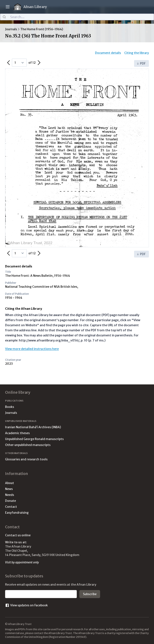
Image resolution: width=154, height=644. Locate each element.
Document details (108, 53)
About (10, 483)
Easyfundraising (17, 513)
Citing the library (137, 53)
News (9, 489)
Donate (10, 501)
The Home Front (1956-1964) (42, 29)
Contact (11, 507)
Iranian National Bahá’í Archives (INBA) (33, 427)
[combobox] (77, 17)
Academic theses (17, 433)
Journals (11, 29)
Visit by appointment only (22, 562)
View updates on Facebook (26, 605)
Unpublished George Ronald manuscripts (34, 439)
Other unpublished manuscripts (28, 445)
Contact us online (18, 535)
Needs (10, 495)
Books (10, 407)
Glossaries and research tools (26, 459)
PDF (141, 63)
